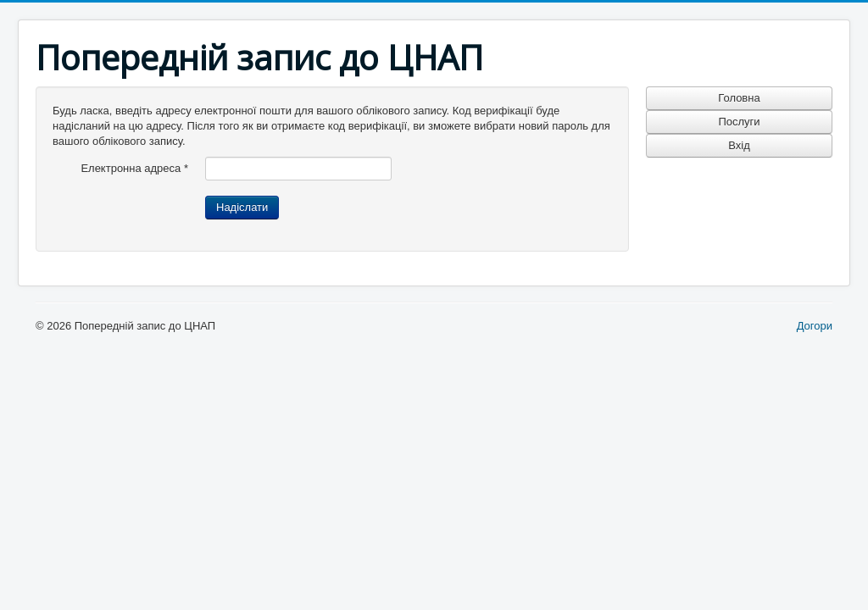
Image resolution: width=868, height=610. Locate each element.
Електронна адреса (134, 168)
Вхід (739, 145)
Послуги (739, 122)
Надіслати (242, 207)
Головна (739, 98)
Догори (815, 326)
